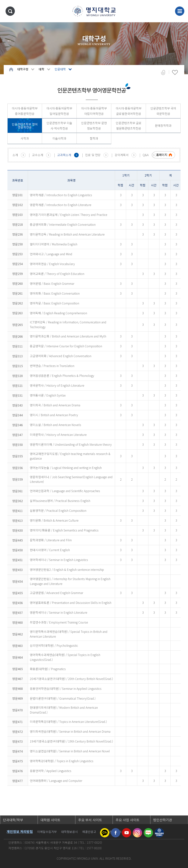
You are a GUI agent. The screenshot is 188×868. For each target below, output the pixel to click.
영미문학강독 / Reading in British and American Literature (67, 234)
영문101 (18, 195)
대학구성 (23, 69)
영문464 (18, 657)
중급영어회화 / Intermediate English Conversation (63, 224)
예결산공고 (89, 832)
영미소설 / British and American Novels (55, 425)
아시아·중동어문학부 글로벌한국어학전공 (129, 111)
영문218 (18, 224)
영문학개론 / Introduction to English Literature (61, 205)
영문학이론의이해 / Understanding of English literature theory (71, 444)
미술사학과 (59, 138)
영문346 (18, 425)
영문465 (18, 669)
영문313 (18, 356)
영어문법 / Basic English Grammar (52, 283)
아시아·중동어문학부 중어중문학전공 (25, 111)
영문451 (18, 560)
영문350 (18, 445)
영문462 (18, 634)
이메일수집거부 (47, 832)
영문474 (18, 751)
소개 (15, 155)
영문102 (18, 205)
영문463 (18, 646)
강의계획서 (122, 155)
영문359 (18, 479)
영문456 (18, 603)
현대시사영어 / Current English (50, 550)
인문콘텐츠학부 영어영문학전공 (25, 126)
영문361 (18, 491)
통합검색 (10, 11)
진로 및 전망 (93, 155)
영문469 (18, 698)
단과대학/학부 (13, 820)
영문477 (18, 781)
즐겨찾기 (175, 72)
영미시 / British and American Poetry (54, 415)
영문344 (18, 415)
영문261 (18, 293)
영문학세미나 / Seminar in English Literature (59, 612)
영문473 (18, 741)
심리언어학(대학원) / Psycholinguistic (54, 645)
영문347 (18, 435)
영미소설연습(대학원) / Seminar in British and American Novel (70, 751)
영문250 (18, 244)
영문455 (18, 593)
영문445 (18, 540)
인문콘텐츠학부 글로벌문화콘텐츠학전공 (129, 126)
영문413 (18, 521)
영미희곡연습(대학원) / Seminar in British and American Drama (70, 731)
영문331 (18, 395)
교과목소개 (64, 155)
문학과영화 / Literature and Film (51, 540)
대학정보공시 (69, 832)
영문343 (18, 405)
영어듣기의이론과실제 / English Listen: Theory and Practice (69, 215)
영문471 (18, 722)
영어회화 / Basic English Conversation (55, 293)
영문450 (18, 550)
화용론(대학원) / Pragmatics (48, 669)
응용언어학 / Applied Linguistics (51, 771)
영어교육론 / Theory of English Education (57, 274)
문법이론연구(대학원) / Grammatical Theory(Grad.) (63, 698)
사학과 (25, 138)
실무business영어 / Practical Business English (60, 501)
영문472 (18, 732)
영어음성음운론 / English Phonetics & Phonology (62, 376)
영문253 (18, 254)
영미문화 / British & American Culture (54, 520)
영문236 (18, 234)
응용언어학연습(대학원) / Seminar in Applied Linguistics (66, 688)
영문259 (18, 274)
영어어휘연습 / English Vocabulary (52, 264)
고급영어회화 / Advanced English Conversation (61, 356)
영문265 (18, 325)
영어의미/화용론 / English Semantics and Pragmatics (64, 530)
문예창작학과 (163, 125)
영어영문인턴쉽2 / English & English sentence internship (67, 570)
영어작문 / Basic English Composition (54, 303)
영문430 (18, 530)
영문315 (18, 366)
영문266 (18, 336)
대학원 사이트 (50, 820)
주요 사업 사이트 (128, 820)
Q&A (146, 155)
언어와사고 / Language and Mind (51, 254)
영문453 (18, 570)
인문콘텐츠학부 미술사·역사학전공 (59, 126)
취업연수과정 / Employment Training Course (59, 622)
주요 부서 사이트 (90, 820)
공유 (163, 72)
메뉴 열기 (180, 11)
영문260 (18, 283)
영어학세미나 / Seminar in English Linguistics (59, 560)
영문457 (18, 613)
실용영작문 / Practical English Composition (58, 510)
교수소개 (38, 155)
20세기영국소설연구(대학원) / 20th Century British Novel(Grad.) (71, 679)
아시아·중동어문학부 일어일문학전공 (59, 111)
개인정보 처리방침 (20, 831)
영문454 (18, 581)
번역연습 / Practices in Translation (52, 366)
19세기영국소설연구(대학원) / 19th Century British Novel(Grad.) (71, 741)
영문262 (18, 303)
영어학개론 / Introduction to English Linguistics (61, 195)
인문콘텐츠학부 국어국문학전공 (163, 111)
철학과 (94, 138)
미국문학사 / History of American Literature (58, 435)
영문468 (18, 688)
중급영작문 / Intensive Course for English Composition (66, 346)
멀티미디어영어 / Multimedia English (54, 244)
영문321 (18, 386)
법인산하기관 (163, 820)
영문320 (18, 376)
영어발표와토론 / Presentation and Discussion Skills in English (71, 603)
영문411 (18, 511)
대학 (41, 69)
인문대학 (60, 69)
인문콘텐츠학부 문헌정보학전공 (94, 126)
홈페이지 (162, 155)
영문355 (18, 456)
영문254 (18, 264)
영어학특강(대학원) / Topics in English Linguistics (62, 761)
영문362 (18, 501)
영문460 (18, 622)
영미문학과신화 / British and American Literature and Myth (68, 336)
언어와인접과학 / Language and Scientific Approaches (65, 491)
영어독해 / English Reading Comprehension (58, 313)
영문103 (18, 215)
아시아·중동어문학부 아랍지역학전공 (94, 111)
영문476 (18, 771)
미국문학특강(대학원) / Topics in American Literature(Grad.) (68, 722)
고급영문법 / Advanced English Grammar (56, 593)
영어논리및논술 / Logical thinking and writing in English (66, 468)
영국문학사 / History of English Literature (57, 385)
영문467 (18, 679)
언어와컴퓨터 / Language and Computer (56, 781)
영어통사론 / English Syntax (48, 395)
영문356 (18, 468)
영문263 (18, 313)
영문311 (18, 346)
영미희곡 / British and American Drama (55, 405)
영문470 (18, 710)
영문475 (18, 761)
